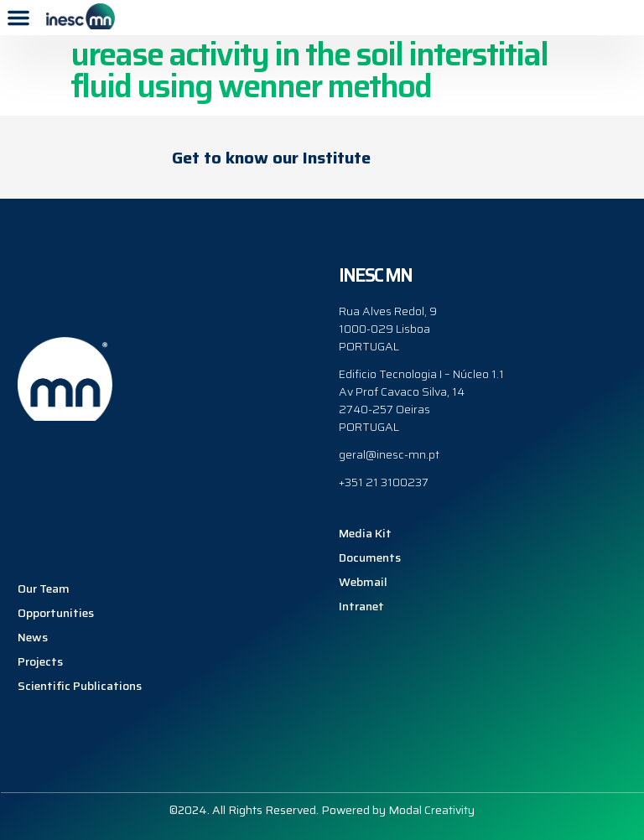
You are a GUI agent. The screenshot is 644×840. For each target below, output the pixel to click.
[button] (18, 18)
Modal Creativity (431, 810)
